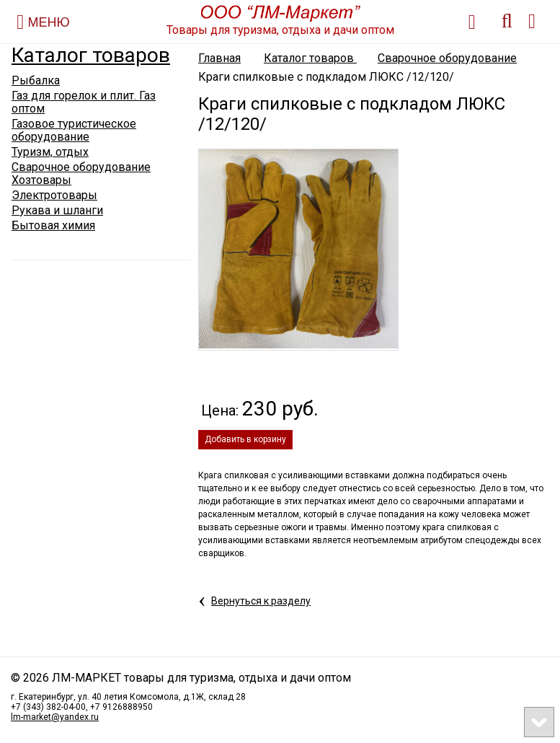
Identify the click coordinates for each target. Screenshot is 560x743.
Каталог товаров (91, 55)
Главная (219, 58)
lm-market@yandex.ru (55, 717)
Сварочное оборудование (447, 58)
